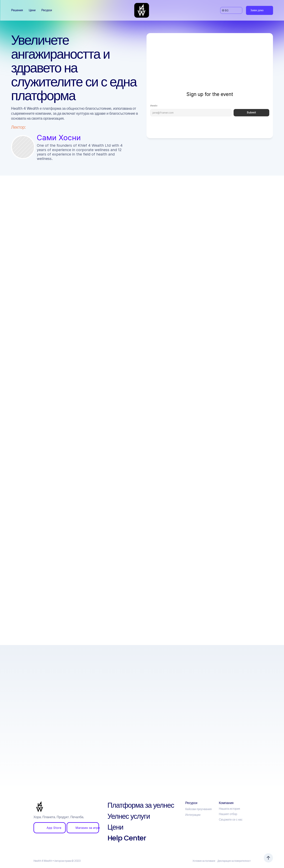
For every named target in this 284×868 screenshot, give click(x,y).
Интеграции (193, 815)
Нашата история (229, 809)
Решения (17, 10)
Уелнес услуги (129, 816)
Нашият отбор (228, 814)
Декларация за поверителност (234, 861)
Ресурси (46, 10)
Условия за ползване (204, 861)
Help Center (127, 838)
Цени (32, 10)
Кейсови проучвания (198, 809)
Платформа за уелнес (141, 805)
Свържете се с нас (231, 819)
